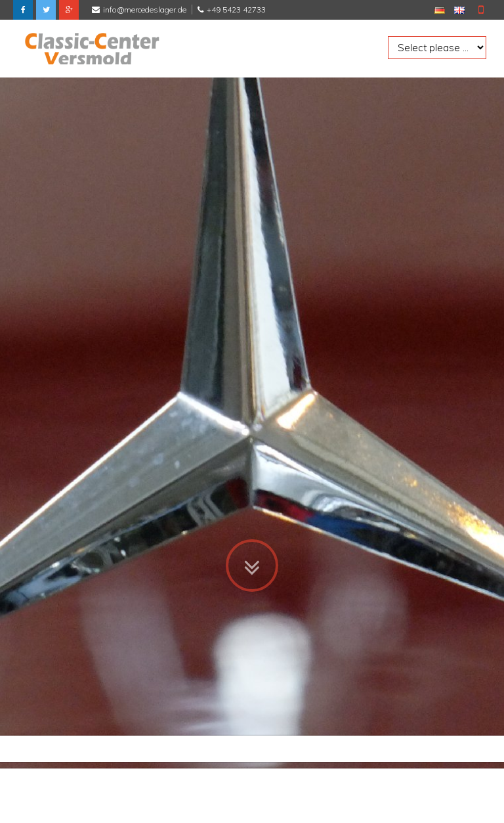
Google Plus (69, 10)
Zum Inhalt (252, 557)
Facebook (23, 10)
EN (459, 10)
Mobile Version (481, 10)
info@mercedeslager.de (145, 10)
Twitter (46, 10)
